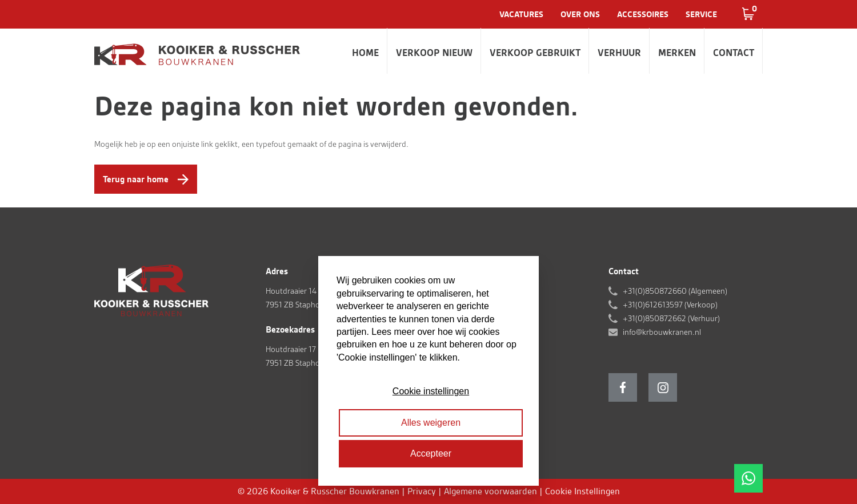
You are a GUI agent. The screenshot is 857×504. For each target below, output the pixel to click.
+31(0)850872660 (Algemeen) (675, 291)
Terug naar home (136, 179)
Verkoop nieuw (434, 53)
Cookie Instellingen (582, 491)
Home (365, 53)
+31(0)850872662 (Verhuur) (671, 318)
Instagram (663, 387)
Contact (734, 53)
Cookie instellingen (431, 391)
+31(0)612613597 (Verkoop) (670, 305)
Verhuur (619, 53)
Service (701, 14)
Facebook (623, 387)
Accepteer (431, 453)
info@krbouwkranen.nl (662, 332)
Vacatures (521, 14)
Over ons (580, 14)
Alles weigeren (431, 423)
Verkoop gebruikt (535, 53)
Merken (677, 53)
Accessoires (643, 14)
